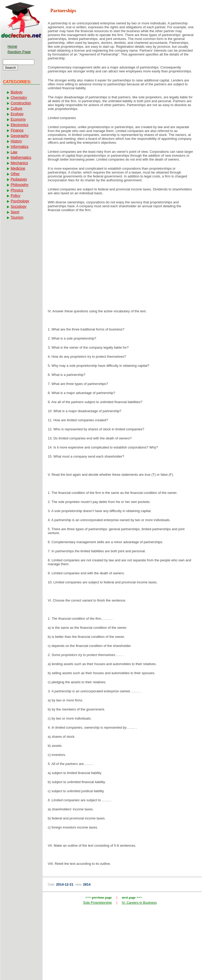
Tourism (17, 217)
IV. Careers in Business (139, 903)
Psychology (20, 201)
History (16, 141)
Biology (17, 92)
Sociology (19, 206)
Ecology (17, 114)
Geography (20, 136)
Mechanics (19, 163)
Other (15, 174)
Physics (17, 190)
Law (14, 152)
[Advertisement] (122, 258)
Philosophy (20, 185)
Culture (16, 108)
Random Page (19, 52)
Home (12, 46)
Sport (15, 212)
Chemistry (19, 98)
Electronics (19, 125)
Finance (17, 130)
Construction (21, 103)
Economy (18, 119)
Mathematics (21, 157)
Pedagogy (19, 179)
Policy (15, 196)
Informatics (19, 147)
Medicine (18, 168)
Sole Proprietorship (97, 903)
